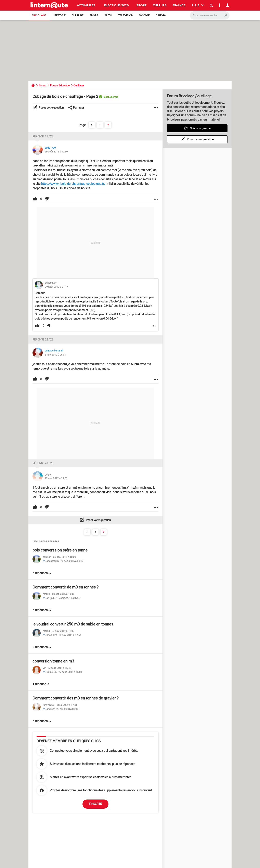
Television (126, 15)
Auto (108, 15)
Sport (141, 5)
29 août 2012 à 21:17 (56, 287)
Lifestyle (59, 15)
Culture (160, 5)
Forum (42, 85)
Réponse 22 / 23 (43, 339)
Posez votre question (51, 108)
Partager (76, 108)
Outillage (79, 85)
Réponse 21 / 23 (43, 136)
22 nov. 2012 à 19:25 (56, 478)
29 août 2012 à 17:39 (56, 152)
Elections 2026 (116, 5)
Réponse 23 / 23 (43, 463)
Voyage (144, 15)
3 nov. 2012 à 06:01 (55, 355)
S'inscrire (95, 804)
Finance (179, 5)
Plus (198, 5)
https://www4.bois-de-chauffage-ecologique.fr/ (73, 184)
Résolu (106, 97)
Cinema (161, 15)
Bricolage (39, 15)
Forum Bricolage (60, 85)
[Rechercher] (210, 15)
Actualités (86, 5)
